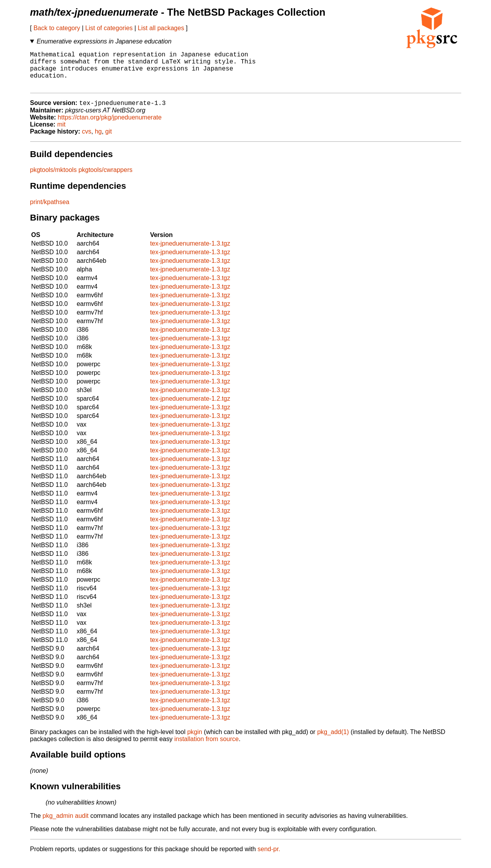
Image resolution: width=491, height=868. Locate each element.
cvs (87, 140)
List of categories (109, 28)
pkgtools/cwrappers (105, 179)
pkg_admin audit (66, 825)
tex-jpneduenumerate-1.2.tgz (190, 408)
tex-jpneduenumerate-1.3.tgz (190, 252)
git (109, 140)
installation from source (207, 748)
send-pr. (269, 858)
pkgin (195, 741)
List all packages (161, 28)
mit (61, 133)
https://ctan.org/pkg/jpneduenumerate (110, 126)
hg (98, 140)
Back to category (57, 28)
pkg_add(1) (333, 741)
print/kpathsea (50, 211)
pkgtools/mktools (53, 179)
